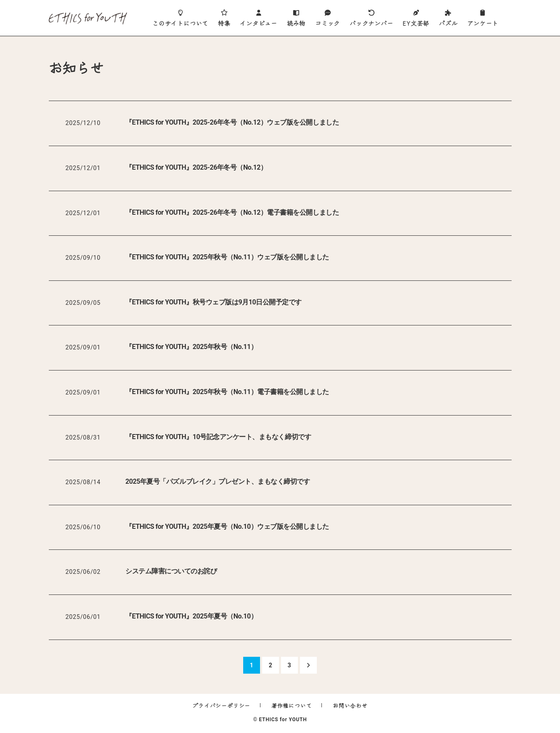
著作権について (292, 705)
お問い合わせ (350, 705)
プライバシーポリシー (221, 705)
